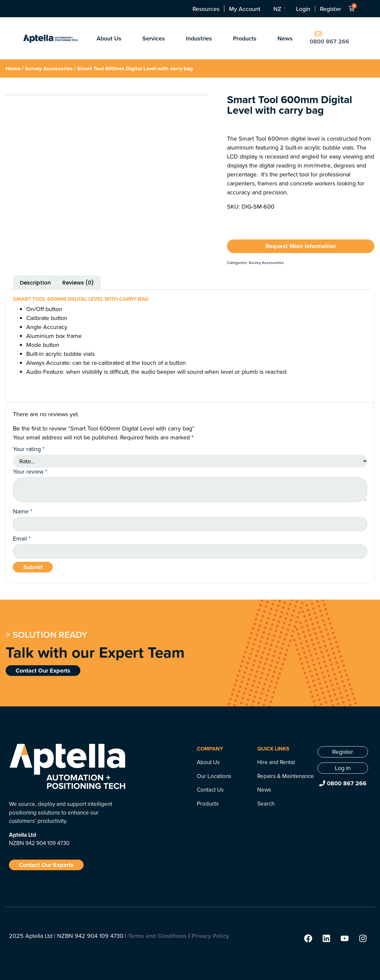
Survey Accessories (49, 68)
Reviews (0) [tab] (78, 283)
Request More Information (301, 246)
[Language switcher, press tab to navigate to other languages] (279, 9)
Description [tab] (35, 283)
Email (22, 539)
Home (13, 68)
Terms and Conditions (157, 936)
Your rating (29, 449)
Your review (30, 472)
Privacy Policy (210, 936)
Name (23, 511)
